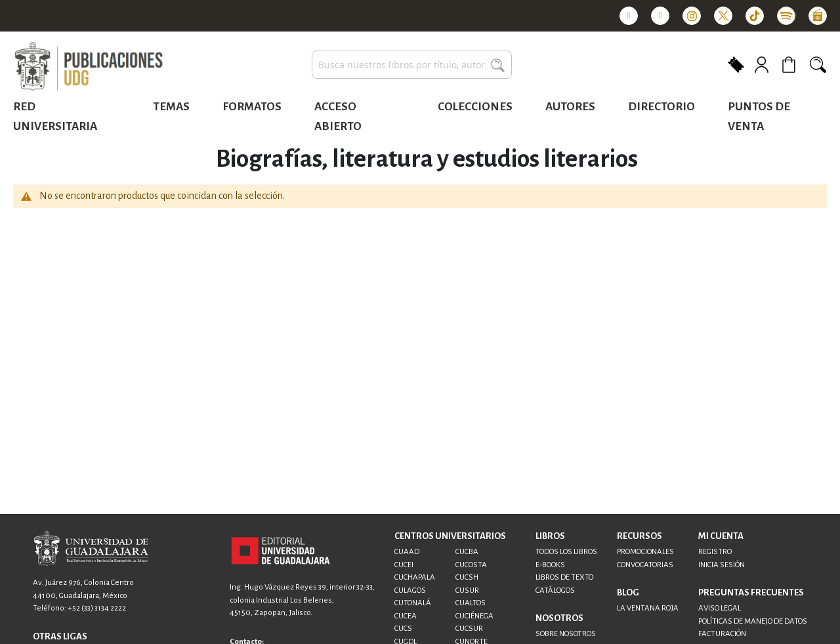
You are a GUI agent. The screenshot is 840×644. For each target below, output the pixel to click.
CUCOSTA (471, 565)
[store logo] (89, 67)
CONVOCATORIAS (645, 565)
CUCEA (406, 616)
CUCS (403, 629)
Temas (171, 107)
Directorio (661, 107)
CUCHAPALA (415, 577)
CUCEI (404, 565)
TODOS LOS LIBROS (566, 552)
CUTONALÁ (413, 603)
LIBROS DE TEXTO (564, 577)
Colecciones (475, 107)
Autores (570, 107)
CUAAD (407, 552)
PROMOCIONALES (645, 552)
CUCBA (467, 552)
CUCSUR (469, 629)
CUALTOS (471, 603)
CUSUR (467, 590)
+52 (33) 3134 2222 (97, 608)
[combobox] (412, 65)
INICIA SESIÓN (722, 565)
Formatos (252, 107)
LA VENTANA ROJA (648, 608)
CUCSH (467, 577)
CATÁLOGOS (555, 590)
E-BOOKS (550, 565)
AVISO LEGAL (720, 608)
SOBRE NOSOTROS (566, 634)
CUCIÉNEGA (474, 616)
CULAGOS (410, 590)
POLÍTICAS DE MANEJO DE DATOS (753, 621)
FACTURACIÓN (722, 634)
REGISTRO (715, 552)
